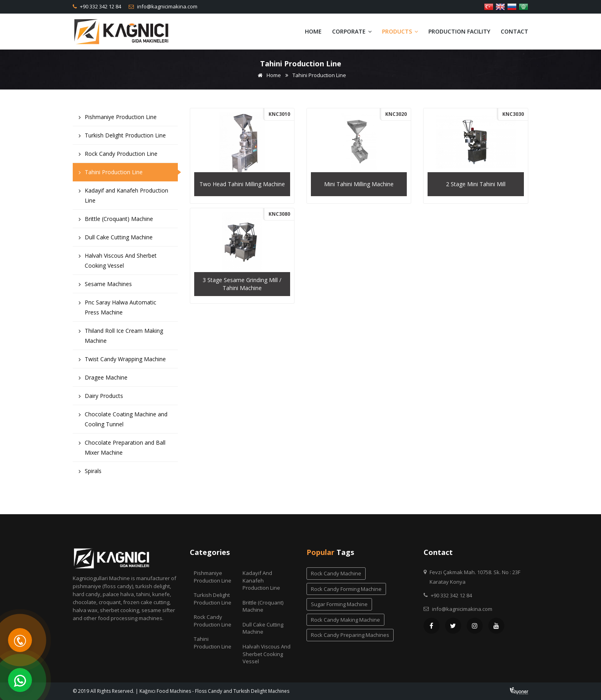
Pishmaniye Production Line (118, 119)
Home (313, 31)
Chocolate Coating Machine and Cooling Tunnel (123, 421)
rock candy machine (336, 573)
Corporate (352, 31)
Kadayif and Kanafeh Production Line (123, 197)
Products (400, 31)
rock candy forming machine (346, 589)
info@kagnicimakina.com (167, 6)
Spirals (90, 473)
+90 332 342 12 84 (100, 6)
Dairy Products (101, 398)
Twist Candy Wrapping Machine (122, 361)
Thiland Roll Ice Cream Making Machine (121, 338)
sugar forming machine (339, 604)
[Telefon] (20, 640)
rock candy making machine (345, 620)
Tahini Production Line (111, 174)
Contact (514, 31)
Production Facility (459, 31)
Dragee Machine (103, 379)
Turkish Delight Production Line (122, 137)
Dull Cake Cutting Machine (116, 239)
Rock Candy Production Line (118, 156)
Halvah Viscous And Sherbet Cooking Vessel (118, 262)
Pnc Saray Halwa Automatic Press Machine (117, 309)
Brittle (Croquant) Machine (116, 221)
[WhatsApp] (20, 680)
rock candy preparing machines (350, 635)
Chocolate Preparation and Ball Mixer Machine (122, 449)
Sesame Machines (105, 286)
